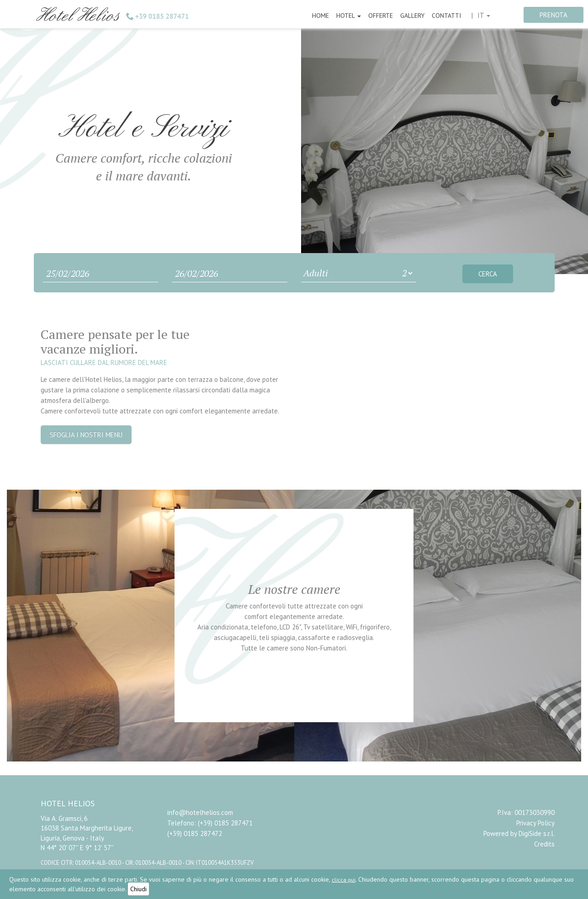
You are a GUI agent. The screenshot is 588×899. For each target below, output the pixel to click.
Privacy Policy (535, 823)
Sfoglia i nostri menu (86, 435)
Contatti (446, 16)
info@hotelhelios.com (200, 812)
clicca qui (344, 880)
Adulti (316, 273)
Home (320, 16)
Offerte (381, 16)
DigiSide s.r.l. (537, 833)
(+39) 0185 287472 (195, 833)
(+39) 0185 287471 (225, 823)
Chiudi (138, 889)
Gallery (412, 16)
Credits (544, 844)
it (484, 15)
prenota (554, 15)
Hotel (349, 16)
